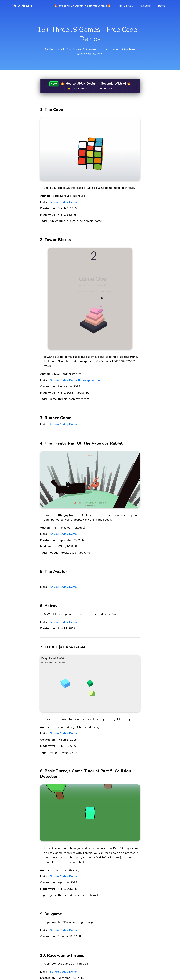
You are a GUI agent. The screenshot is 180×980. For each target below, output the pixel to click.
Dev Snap (22, 6)
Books (162, 6)
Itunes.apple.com (89, 380)
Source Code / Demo (63, 202)
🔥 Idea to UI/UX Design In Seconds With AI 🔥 (82, 6)
